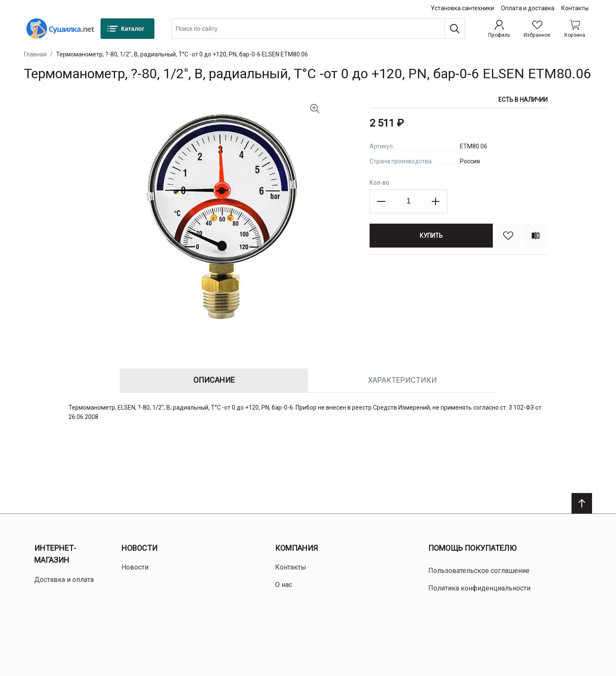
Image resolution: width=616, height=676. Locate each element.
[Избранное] (537, 29)
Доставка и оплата (64, 580)
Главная (35, 54)
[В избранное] (508, 236)
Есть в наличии (523, 100)
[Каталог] (127, 29)
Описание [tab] (214, 380)
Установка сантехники (462, 8)
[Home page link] (60, 29)
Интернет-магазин (55, 554)
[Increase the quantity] (435, 201)
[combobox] (318, 29)
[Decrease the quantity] (382, 201)
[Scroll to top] (582, 503)
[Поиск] (455, 29)
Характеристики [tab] (402, 380)
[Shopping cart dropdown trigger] (575, 29)
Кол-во (379, 183)
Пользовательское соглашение (479, 571)
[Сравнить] (536, 236)
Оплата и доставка (528, 8)
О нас (284, 585)
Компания (296, 548)
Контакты (575, 8)
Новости (139, 548)
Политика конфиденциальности (479, 588)
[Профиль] (499, 29)
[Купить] (431, 236)
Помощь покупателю (472, 548)
